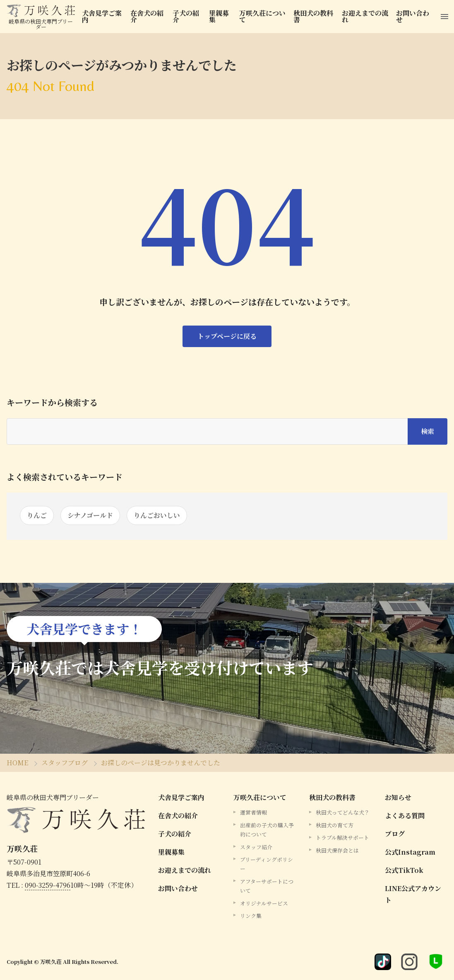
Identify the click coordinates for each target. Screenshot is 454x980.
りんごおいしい (157, 515)
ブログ (395, 834)
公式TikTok (404, 870)
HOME (17, 763)
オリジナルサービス (264, 903)
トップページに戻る (227, 336)
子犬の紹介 (186, 16)
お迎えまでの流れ (365, 16)
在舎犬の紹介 (147, 16)
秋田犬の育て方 (335, 825)
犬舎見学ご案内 (102, 16)
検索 (428, 431)
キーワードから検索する (52, 403)
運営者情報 (253, 812)
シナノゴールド (90, 515)
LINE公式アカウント (413, 894)
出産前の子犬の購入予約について (267, 830)
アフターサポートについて (267, 886)
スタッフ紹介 (256, 847)
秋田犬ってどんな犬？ (343, 812)
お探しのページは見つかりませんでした (161, 763)
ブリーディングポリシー (267, 864)
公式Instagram (410, 852)
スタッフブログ (65, 763)
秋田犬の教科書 (314, 16)
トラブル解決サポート (342, 837)
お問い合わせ (413, 16)
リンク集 (251, 916)
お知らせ (398, 797)
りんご (37, 515)
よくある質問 (405, 816)
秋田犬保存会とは (337, 850)
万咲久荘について (262, 16)
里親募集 (219, 16)
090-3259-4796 (48, 885)
